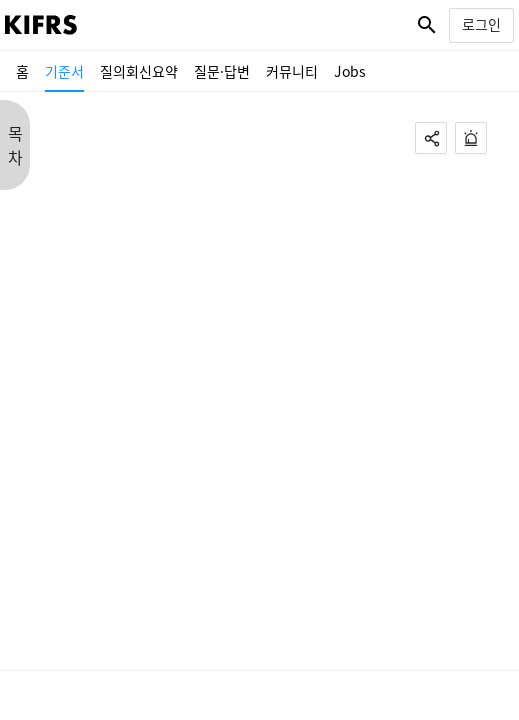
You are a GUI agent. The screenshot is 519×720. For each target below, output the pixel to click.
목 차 (15, 145)
